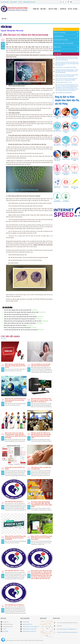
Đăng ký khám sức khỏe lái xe (29, 631)
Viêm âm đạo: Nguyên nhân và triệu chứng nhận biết (18, 310)
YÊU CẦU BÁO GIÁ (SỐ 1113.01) (15, 571)
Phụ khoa (66, 187)
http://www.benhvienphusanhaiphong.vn (69, 632)
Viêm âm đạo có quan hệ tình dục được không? (16, 314)
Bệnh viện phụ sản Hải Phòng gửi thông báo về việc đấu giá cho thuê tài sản (15, 366)
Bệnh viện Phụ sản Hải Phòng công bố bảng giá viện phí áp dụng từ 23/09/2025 (15, 538)
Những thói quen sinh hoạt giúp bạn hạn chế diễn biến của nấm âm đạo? (23, 321)
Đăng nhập (6, 631)
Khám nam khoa (59, 36)
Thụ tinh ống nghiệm (75, 117)
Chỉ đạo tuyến (26, 622)
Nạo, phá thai (57, 145)
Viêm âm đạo (6, 27)
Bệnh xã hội (57, 187)
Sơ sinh (75, 131)
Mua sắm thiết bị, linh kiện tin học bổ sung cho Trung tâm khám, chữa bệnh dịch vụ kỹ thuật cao (41, 400)
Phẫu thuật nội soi (66, 146)
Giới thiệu (43, 9)
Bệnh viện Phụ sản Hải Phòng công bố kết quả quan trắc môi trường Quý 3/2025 (15, 400)
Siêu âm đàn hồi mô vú (57, 160)
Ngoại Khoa (57, 51)
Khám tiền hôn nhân (75, 160)
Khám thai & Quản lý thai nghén (64, 43)
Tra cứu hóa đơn (5, 2)
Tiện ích (5, 629)
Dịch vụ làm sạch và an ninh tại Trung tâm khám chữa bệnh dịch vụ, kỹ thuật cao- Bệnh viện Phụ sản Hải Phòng (16, 435)
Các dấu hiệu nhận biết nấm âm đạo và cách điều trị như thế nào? (21, 330)
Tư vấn (20, 2)
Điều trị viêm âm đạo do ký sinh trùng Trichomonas (17, 328)
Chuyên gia (63, 9)
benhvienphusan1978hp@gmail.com (68, 629)
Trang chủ (36, 9)
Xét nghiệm (75, 145)
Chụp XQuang (66, 159)
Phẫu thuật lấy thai (57, 117)
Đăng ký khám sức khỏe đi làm (30, 629)
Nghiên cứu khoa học (27, 624)
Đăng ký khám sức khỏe (29, 2)
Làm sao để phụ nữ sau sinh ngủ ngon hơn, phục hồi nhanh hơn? (41, 365)
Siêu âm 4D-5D (66, 117)
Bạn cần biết (14, 2)
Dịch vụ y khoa (53, 9)
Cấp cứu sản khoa (66, 132)
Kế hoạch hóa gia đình (66, 174)
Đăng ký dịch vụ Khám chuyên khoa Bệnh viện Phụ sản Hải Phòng (67, 100)
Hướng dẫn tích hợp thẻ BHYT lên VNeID (66, 67)
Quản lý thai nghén (57, 174)
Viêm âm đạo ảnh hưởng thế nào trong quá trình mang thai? (19, 319)
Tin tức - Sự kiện (72, 9)
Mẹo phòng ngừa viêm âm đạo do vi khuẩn (15, 325)
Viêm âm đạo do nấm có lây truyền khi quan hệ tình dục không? (20, 317)
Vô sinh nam (66, 201)
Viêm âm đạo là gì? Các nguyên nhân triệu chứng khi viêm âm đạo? (21, 312)
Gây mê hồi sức (57, 131)
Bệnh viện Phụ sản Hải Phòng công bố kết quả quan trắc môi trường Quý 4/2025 (41, 538)
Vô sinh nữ (75, 173)
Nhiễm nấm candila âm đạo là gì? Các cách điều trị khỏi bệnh (20, 323)
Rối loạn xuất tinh (75, 188)
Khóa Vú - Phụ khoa (60, 33)
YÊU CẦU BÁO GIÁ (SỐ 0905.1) (14, 502)
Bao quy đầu (57, 201)
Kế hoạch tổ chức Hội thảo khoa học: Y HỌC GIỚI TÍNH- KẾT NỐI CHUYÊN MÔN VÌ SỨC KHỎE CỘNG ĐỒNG (41, 504)
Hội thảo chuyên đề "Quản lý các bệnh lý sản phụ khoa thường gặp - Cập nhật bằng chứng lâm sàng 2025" (41, 435)
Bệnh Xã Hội (57, 47)
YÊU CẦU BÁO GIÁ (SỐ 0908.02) (15, 605)
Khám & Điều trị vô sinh (61, 40)
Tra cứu (4, 19)
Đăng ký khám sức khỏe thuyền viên (31, 627)
